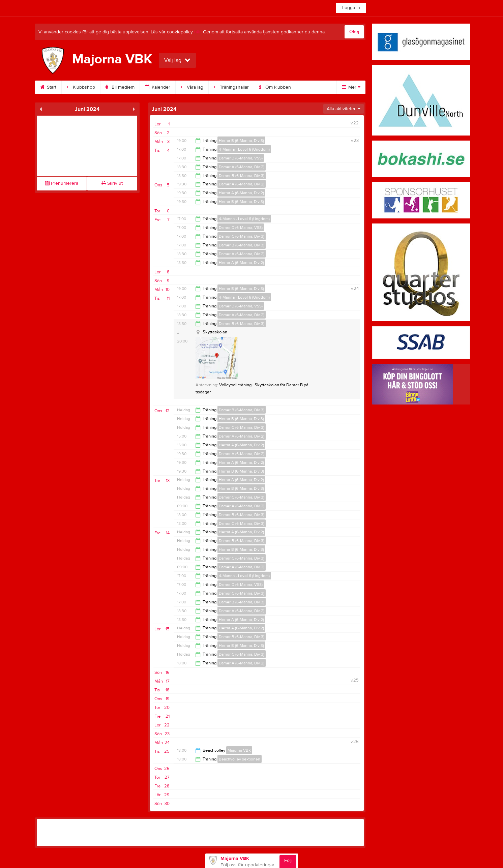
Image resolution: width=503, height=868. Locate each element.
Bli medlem (120, 87)
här (197, 32)
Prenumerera (62, 183)
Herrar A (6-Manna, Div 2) (241, 193)
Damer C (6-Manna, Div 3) (242, 236)
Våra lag (192, 87)
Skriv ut (112, 183)
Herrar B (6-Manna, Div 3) (241, 141)
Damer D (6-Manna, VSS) (241, 158)
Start (48, 87)
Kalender (158, 87)
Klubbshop (81, 87)
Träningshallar (231, 87)
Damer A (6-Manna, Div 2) (242, 167)
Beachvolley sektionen (240, 759)
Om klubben (275, 87)
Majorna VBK (239, 750)
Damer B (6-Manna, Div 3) (242, 176)
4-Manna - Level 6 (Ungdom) (244, 149)
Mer (351, 87)
